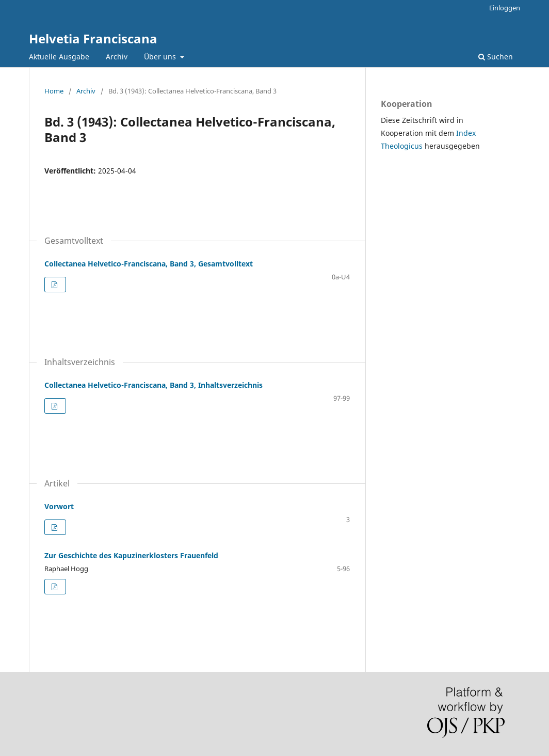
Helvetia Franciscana (93, 38)
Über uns (161, 57)
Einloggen (505, 8)
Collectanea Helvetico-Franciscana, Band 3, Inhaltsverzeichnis (154, 385)
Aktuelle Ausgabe (59, 57)
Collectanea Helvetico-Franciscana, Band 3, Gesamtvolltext (149, 264)
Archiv (117, 57)
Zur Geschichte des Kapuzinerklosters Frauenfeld (131, 555)
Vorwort (59, 506)
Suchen (496, 57)
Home (54, 91)
